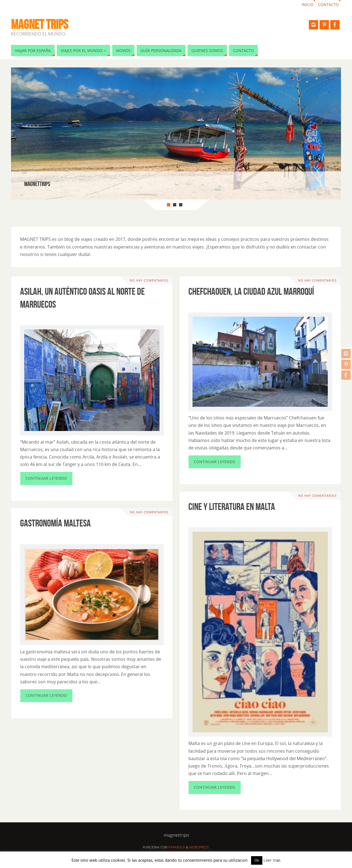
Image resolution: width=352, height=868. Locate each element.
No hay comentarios (149, 280)
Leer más (272, 860)
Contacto (328, 5)
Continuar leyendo (46, 478)
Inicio (308, 5)
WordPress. (199, 847)
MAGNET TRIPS (40, 24)
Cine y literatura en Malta (232, 507)
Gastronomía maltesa (55, 523)
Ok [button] (257, 860)
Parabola (177, 847)
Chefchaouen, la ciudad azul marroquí (251, 291)
